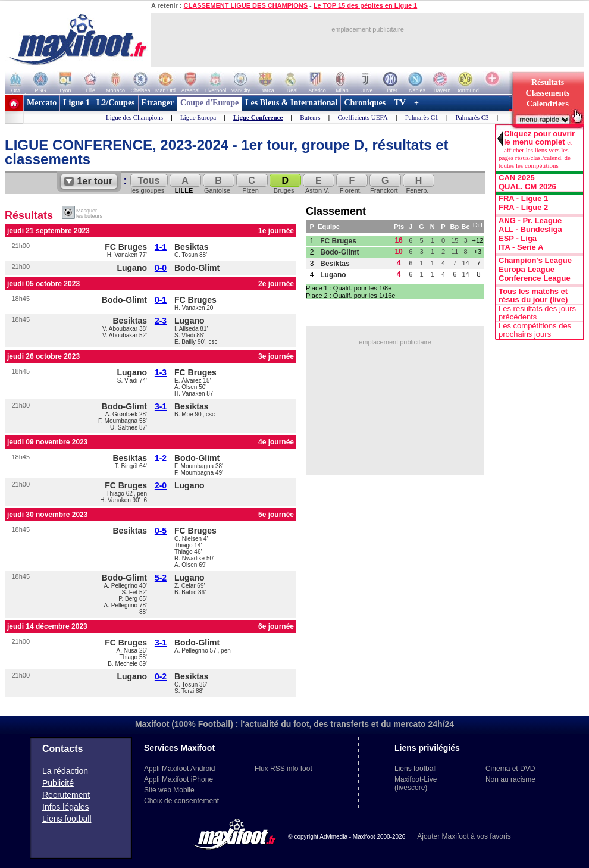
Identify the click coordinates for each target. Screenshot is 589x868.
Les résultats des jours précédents (537, 313)
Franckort (384, 184)
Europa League (527, 270)
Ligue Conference (258, 117)
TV (400, 103)
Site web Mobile (169, 790)
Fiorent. (351, 184)
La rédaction (65, 771)
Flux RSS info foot (283, 769)
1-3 (161, 372)
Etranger (158, 103)
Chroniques (365, 103)
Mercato (42, 103)
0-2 (161, 676)
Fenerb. (418, 184)
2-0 (161, 485)
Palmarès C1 (422, 117)
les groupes (148, 184)
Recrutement (66, 795)
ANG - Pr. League (530, 221)
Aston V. (318, 184)
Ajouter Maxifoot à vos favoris (464, 836)
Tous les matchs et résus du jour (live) (533, 296)
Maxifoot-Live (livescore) (416, 784)
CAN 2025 (517, 178)
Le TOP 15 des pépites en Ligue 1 (365, 5)
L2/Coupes (116, 103)
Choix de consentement (181, 801)
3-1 (161, 406)
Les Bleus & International (291, 103)
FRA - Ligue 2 (523, 208)
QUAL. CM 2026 (527, 187)
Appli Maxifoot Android (179, 769)
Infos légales (66, 807)
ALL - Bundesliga (530, 230)
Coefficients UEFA (363, 117)
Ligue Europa (198, 117)
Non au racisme (510, 779)
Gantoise (218, 184)
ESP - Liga (518, 239)
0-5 (161, 531)
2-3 (161, 321)
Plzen (251, 184)
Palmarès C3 (472, 117)
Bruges (284, 184)
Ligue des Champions (134, 117)
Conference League (535, 278)
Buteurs (310, 117)
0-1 (161, 300)
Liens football (67, 819)
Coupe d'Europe (209, 103)
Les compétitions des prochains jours (535, 330)
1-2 (161, 458)
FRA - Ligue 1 (523, 199)
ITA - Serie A (521, 247)
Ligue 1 (76, 103)
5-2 (161, 578)
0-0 (161, 268)
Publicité (58, 783)
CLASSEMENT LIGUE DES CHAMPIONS (246, 5)
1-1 (161, 247)
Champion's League (535, 261)
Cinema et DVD (510, 769)
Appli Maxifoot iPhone (178, 779)
